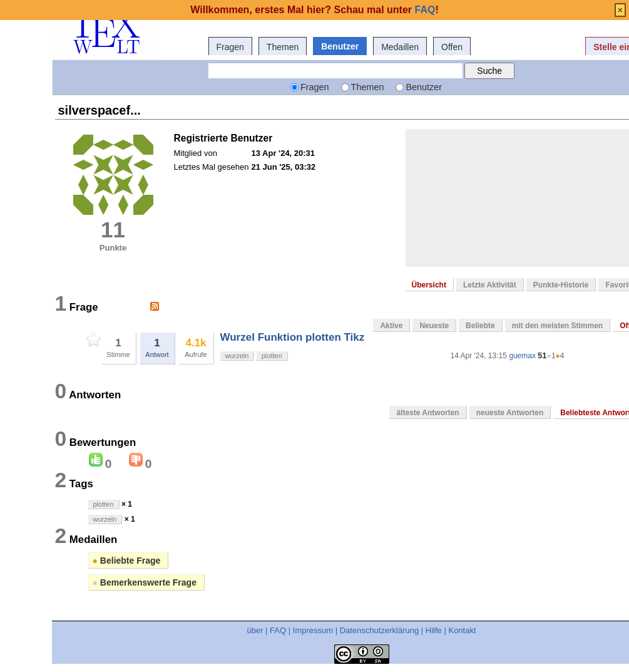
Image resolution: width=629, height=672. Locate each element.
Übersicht (429, 285)
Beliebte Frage (127, 561)
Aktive (391, 326)
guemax (522, 356)
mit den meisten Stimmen (557, 326)
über (255, 630)
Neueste (434, 326)
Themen (283, 47)
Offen (452, 47)
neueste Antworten (510, 413)
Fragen (230, 47)
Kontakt (462, 630)
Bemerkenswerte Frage (145, 582)
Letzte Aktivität (490, 285)
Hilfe (434, 630)
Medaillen (400, 47)
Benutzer (340, 46)
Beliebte (480, 326)
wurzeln (237, 356)
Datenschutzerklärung (379, 630)
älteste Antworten (427, 413)
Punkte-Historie (561, 285)
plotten (272, 356)
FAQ (278, 630)
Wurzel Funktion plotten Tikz (293, 337)
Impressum (313, 630)
